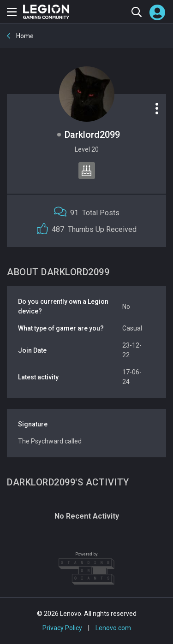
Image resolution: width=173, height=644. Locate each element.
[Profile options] (157, 108)
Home (24, 36)
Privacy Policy (62, 628)
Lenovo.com (113, 628)
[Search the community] (136, 12)
